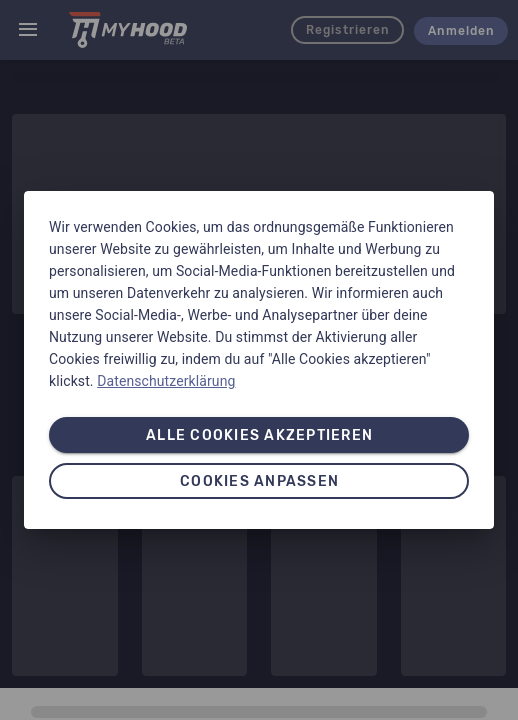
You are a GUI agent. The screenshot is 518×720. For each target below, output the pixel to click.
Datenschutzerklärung (166, 381)
